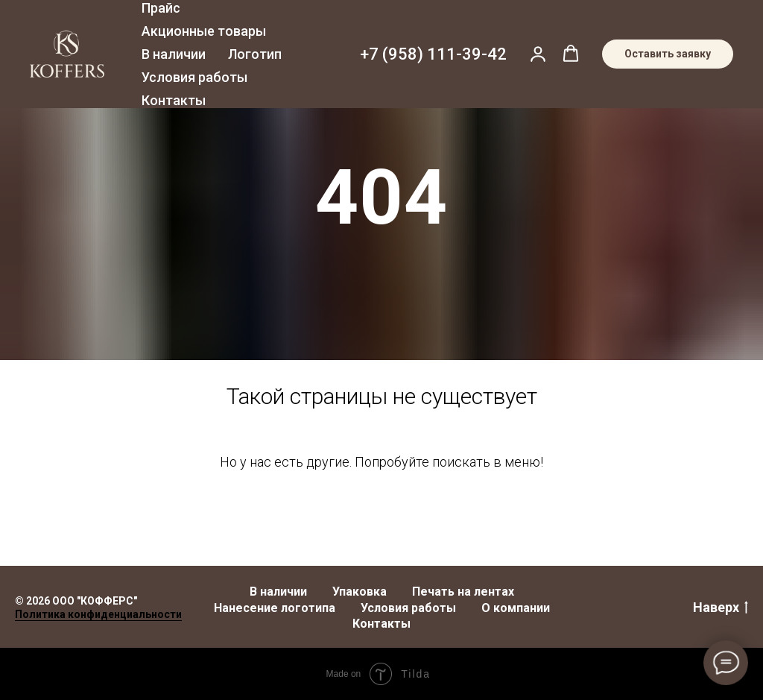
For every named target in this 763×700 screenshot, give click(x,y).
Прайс (161, 8)
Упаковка (360, 592)
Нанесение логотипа (275, 608)
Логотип (255, 54)
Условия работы (194, 77)
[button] (538, 54)
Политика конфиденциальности (98, 614)
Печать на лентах (463, 592)
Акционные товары (204, 31)
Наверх (721, 608)
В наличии (174, 54)
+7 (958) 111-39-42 (433, 54)
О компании (516, 608)
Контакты (174, 100)
